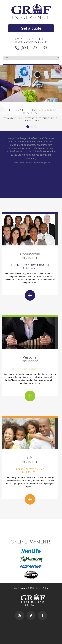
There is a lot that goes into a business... (31, 112)
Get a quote (31, 28)
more (30, 295)
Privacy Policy (42, 588)
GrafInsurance (21, 588)
